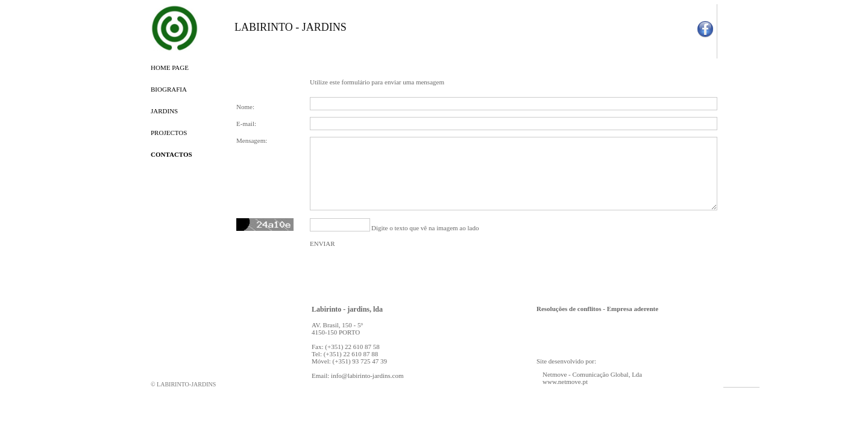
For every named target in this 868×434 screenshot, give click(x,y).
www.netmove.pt (565, 382)
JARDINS (164, 111)
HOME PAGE (170, 68)
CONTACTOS (171, 154)
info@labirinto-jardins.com (367, 376)
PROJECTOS (169, 133)
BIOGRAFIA (169, 89)
